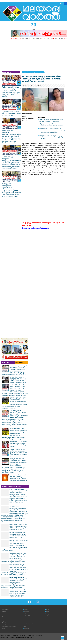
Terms (23, 635)
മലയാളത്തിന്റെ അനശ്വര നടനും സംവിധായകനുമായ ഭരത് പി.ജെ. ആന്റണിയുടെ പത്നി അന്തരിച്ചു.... (52, 137)
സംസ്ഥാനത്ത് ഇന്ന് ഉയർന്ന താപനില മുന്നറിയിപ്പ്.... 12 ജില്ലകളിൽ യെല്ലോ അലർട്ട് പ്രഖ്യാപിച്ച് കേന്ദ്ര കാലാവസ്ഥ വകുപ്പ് (19, 479)
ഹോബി (48, 610)
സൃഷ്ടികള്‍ (49, 614)
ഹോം (25, 72)
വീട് (25, 626)
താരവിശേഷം (39, 72)
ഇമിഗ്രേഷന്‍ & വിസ (7, 622)
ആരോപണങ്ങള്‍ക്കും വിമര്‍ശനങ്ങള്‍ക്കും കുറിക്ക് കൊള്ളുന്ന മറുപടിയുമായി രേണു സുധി (51, 121)
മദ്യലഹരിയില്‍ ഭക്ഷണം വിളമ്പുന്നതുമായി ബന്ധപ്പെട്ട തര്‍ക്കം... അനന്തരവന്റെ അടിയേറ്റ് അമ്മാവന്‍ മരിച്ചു (18, 380)
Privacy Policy (31, 635)
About (8, 635)
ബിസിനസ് (5, 614)
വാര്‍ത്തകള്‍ (5, 610)
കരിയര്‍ (4, 612)
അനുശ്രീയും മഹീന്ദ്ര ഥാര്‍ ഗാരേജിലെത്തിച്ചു (50, 129)
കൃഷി (3, 616)
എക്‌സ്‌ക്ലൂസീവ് (28, 624)
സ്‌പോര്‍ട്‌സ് (28, 616)
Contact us (16, 635)
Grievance (39, 635)
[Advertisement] (34, 53)
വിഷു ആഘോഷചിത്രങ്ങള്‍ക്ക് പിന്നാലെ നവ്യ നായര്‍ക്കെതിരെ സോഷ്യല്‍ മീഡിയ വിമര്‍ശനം (51, 125)
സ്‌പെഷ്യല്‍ (49, 616)
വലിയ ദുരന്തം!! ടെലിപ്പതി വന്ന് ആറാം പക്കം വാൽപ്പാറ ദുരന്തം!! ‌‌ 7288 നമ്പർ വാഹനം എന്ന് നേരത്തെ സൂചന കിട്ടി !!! (19, 453)
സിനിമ (31, 72)
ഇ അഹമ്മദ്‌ (27, 629)
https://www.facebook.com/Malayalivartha (36, 229)
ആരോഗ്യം (27, 612)
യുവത (26, 622)
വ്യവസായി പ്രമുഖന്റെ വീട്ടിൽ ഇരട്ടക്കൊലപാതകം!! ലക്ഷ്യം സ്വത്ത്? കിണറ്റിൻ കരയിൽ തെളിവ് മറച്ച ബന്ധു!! (18, 535)
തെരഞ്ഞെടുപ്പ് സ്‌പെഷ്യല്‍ (9, 626)
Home (2, 635)
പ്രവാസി (4, 629)
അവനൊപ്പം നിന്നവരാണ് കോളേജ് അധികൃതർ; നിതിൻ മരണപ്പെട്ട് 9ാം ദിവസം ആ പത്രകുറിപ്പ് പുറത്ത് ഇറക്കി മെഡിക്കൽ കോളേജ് (18, 594)
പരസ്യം (4, 624)
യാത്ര (48, 612)
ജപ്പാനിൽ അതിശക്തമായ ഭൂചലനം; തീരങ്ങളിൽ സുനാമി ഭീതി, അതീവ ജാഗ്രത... (11, 113)
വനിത (26, 610)
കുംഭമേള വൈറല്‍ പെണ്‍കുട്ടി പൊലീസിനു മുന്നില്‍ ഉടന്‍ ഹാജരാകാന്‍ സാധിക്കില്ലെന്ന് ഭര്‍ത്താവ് (19, 444)
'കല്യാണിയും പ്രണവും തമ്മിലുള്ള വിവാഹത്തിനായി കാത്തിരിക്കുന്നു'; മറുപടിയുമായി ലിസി (52, 132)
